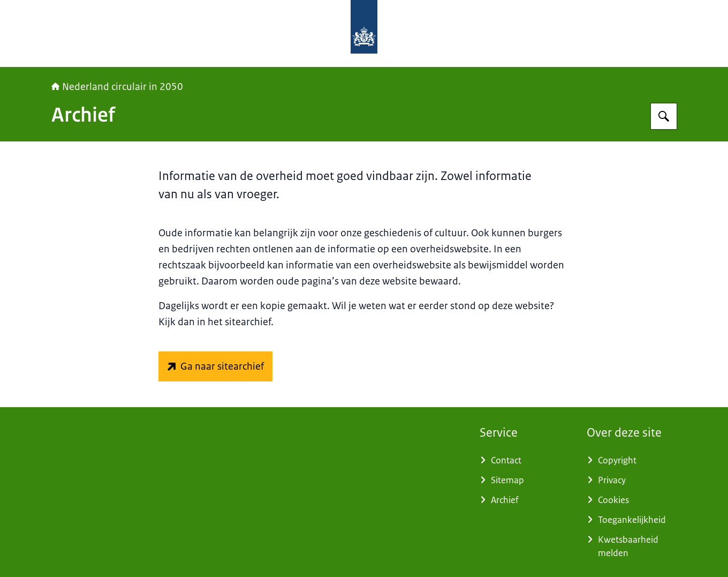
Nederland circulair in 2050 (117, 87)
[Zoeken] (664, 116)
